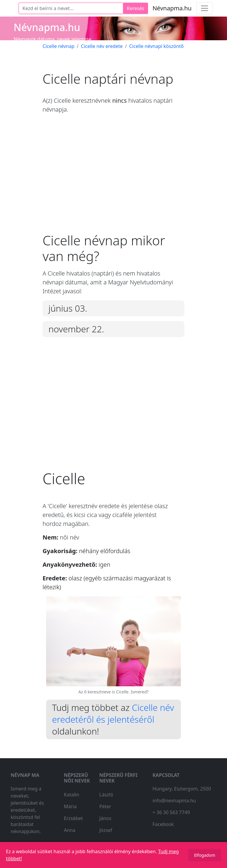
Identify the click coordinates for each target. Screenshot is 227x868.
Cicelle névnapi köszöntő (157, 46)
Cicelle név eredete (102, 46)
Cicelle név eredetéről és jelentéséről (113, 713)
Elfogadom (205, 855)
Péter (105, 806)
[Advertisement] (113, 178)
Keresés (136, 8)
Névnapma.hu (172, 8)
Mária (70, 806)
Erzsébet (73, 818)
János (105, 818)
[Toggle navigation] (205, 8)
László (106, 795)
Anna (70, 830)
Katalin (72, 795)
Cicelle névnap (59, 46)
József (106, 830)
